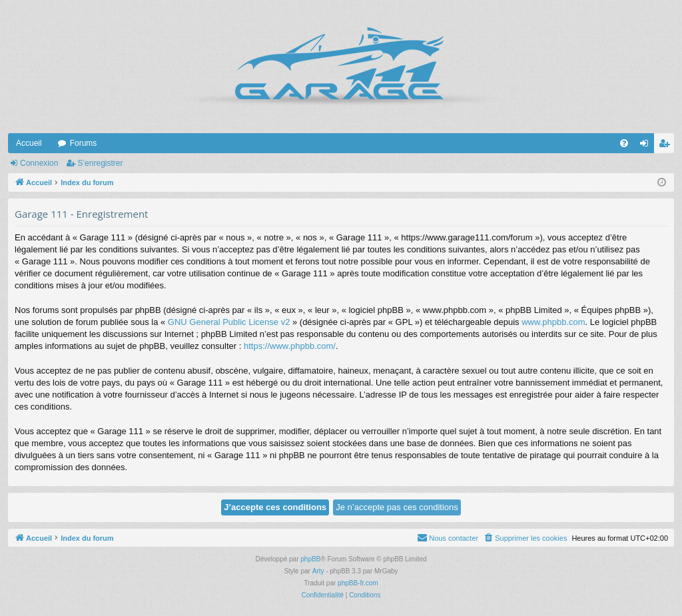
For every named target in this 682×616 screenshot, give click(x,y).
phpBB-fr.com (358, 583)
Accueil (29, 143)
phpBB (310, 559)
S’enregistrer (100, 163)
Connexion (39, 163)
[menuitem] (624, 143)
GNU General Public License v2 (229, 322)
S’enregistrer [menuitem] (667, 146)
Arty (318, 571)
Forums (84, 143)
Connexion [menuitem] (647, 146)
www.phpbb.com (553, 322)
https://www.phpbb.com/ (290, 346)
